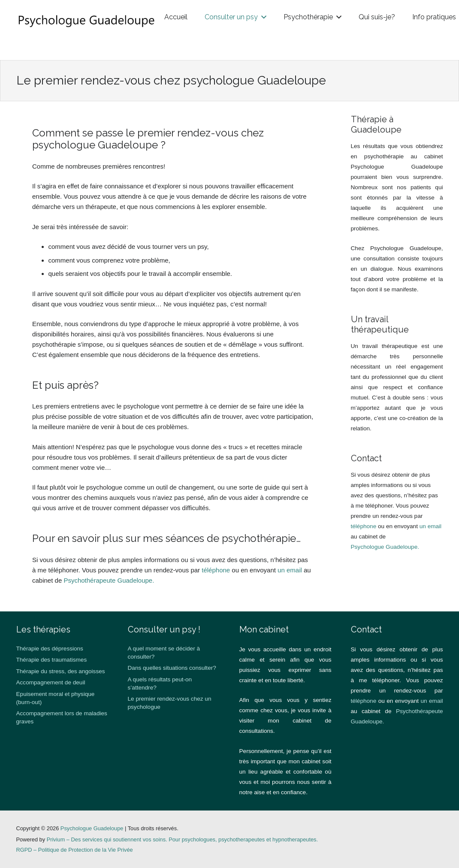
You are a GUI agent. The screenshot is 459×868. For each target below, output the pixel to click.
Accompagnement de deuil (51, 682)
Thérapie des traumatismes (52, 660)
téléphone (216, 570)
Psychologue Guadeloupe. (385, 547)
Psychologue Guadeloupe (92, 828)
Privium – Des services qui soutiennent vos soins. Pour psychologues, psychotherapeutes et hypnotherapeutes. (182, 839)
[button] (154, 47)
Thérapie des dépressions (50, 649)
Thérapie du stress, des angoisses (61, 671)
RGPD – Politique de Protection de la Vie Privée (75, 850)
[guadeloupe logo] (120, 21)
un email (290, 570)
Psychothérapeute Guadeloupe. (109, 580)
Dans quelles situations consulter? (172, 668)
